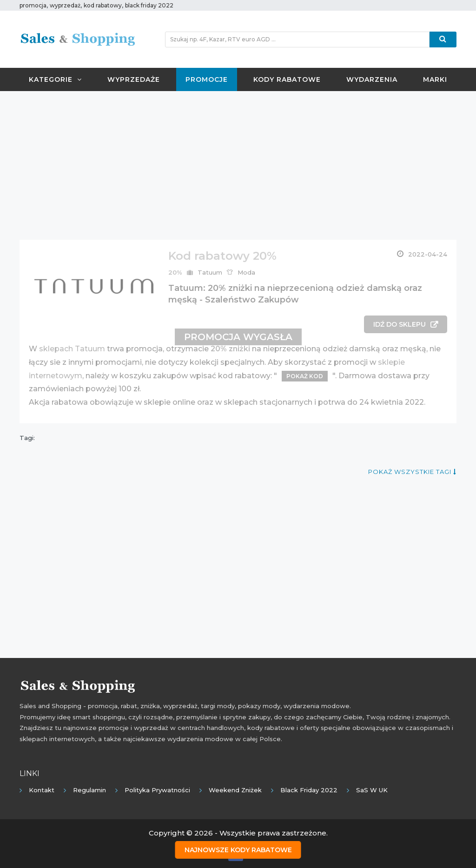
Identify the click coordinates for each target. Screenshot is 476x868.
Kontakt (42, 790)
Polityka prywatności (157, 790)
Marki (435, 79)
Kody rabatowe (287, 79)
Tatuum (210, 272)
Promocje (207, 79)
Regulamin (89, 790)
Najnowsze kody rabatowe (238, 850)
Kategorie (55, 79)
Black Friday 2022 (309, 790)
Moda (246, 272)
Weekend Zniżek (235, 790)
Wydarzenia (372, 79)
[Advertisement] (238, 165)
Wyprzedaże (134, 79)
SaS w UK (372, 790)
